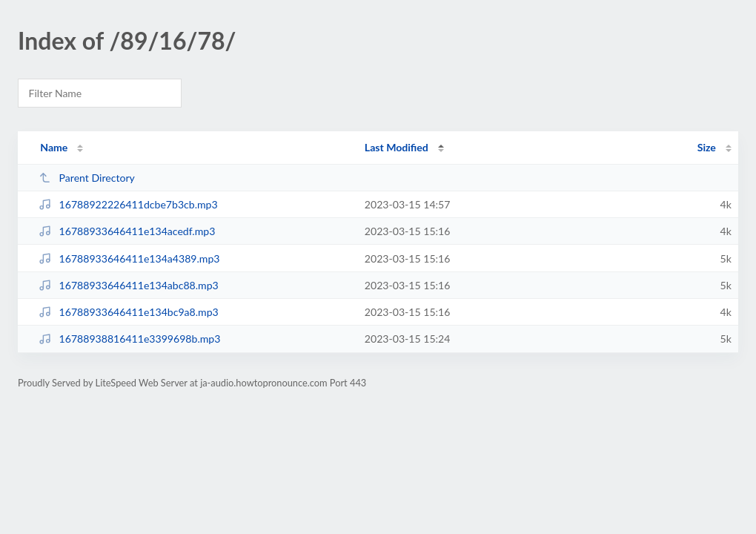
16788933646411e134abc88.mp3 (129, 285)
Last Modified (397, 147)
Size (707, 147)
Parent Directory (87, 178)
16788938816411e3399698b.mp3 (129, 339)
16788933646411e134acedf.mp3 (127, 231)
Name (54, 147)
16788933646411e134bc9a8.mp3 (129, 312)
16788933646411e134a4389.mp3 (129, 258)
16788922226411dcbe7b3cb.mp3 (128, 204)
